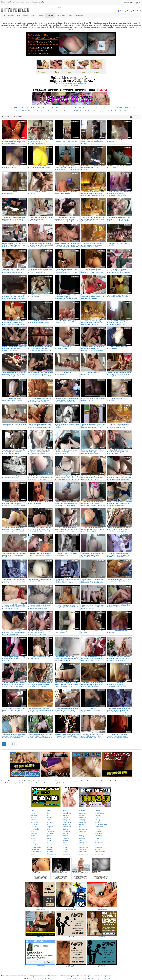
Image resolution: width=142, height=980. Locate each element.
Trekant (95, 168)
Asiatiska (58, 271)
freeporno (98, 831)
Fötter (44, 374)
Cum (45, 142)
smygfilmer (67, 813)
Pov (77, 169)
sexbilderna (35, 815)
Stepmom (6, 247)
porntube (82, 845)
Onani (57, 348)
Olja (87, 221)
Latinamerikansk (38, 633)
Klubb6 (119, 108)
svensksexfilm (100, 852)
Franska (21, 273)
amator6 (98, 811)
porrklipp (50, 836)
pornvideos (83, 843)
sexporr (66, 829)
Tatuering (22, 324)
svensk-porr (51, 831)
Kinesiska (73, 736)
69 (56, 426)
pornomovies (83, 854)
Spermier (32, 273)
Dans (68, 142)
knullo (33, 843)
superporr (66, 824)
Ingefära (125, 557)
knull (33, 831)
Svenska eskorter (98, 108)
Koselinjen (52, 108)
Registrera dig (127, 3)
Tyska (36, 219)
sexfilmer (82, 811)
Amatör (31, 142)
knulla (33, 811)
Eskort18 (124, 108)
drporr (65, 847)
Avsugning (16, 142)
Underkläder (85, 428)
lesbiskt (82, 824)
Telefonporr (68, 108)
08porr (65, 849)
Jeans (97, 555)
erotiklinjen (99, 836)
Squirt (75, 505)
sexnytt (66, 818)
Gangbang (66, 297)
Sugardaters (102, 111)
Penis (94, 195)
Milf (90, 195)
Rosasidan (113, 108)
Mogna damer (120, 111)
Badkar (65, 271)
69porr (50, 847)
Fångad (61, 219)
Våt (76, 607)
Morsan (18, 245)
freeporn (34, 833)
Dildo (13, 659)
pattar (97, 845)
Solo (4, 193)
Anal (63, 168)
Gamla (91, 142)
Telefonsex (34, 108)
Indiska (91, 555)
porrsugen (82, 813)
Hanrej (123, 712)
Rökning (13, 143)
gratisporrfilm (68, 845)
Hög (4, 557)
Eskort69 (25, 111)
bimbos (34, 836)
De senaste (135, 117)
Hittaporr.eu (32, 979)
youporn (98, 838)
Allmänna (118, 531)
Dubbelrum (59, 712)
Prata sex (46, 108)
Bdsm (22, 297)
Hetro (122, 11)
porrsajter (66, 854)
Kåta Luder (18, 111)
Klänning (84, 505)
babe (33, 840)
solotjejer (98, 820)
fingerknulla (83, 829)
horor (49, 811)
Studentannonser (42, 111)
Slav (109, 168)
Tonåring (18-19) (113, 195)
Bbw (4, 684)
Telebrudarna (26, 108)
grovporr (50, 840)
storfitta (66, 811)
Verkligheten (98, 142)
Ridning (126, 452)
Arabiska (58, 142)
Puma (5, 686)
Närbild (72, 245)
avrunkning (51, 845)
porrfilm (34, 818)
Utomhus (17, 221)
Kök (121, 555)
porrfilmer (98, 822)
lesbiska (66, 838)
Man (72, 247)
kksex (65, 843)
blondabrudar (52, 854)
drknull (50, 818)
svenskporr (35, 845)
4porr (49, 820)
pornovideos (83, 847)
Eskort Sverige (88, 108)
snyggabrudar (36, 852)
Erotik (63, 111)
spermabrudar (36, 847)
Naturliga (6, 143)
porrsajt (82, 836)
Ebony (9, 168)
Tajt (98, 738)
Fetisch (128, 273)
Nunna (114, 221)
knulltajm (66, 840)
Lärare (67, 298)
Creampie (85, 273)
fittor (49, 815)
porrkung (50, 833)
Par (35, 168)
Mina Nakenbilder (77, 108)
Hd (9, 245)
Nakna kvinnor (32, 111)
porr (80, 840)
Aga (23, 245)
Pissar (23, 221)
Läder (41, 531)
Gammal (84, 195)
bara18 (97, 849)
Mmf (90, 168)
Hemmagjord (40, 143)
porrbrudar (83, 818)
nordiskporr (35, 824)
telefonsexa (67, 822)
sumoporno (99, 827)
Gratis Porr (69, 111)
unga (49, 829)
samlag (34, 854)
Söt (103, 273)
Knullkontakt (57, 111)
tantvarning (99, 854)
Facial (31, 219)
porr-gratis (83, 822)
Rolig (36, 555)
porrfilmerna (99, 843)
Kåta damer (128, 111)
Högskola (73, 168)
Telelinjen (19, 108)
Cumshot (32, 143)
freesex (50, 849)
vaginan (50, 827)
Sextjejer (106, 108)
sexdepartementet (101, 824)
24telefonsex (99, 813)
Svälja (57, 221)
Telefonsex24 (60, 108)
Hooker (42, 219)
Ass (63, 142)
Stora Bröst (115, 271)
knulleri (34, 827)
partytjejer (35, 822)
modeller (82, 815)
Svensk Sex (84, 111)
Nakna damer (111, 111)
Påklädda (14, 273)
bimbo (33, 838)
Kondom (119, 374)
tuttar (97, 818)
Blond (5, 245)
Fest (48, 219)
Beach (118, 529)
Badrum (71, 271)
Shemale (136, 11)
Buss (23, 142)
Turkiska (74, 142)
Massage (99, 193)
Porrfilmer (91, 111)
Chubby (22, 298)
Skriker (84, 738)
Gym (16, 634)
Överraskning (33, 453)
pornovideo (83, 849)
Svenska (118, 738)
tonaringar (82, 820)
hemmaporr (35, 849)
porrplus (66, 852)
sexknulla (66, 831)
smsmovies (67, 827)
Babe (4, 142)
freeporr (98, 829)
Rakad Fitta (76, 111)
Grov (46, 452)
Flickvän (62, 169)
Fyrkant (72, 712)
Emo (18, 659)
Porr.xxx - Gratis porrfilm (71, 86)
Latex (115, 660)
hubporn (50, 852)
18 (56, 219)
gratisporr (51, 822)
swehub (97, 815)
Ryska (125, 531)
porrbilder (82, 838)
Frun (64, 323)
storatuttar (98, 847)
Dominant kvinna (34, 376)
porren (50, 838)
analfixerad (99, 833)
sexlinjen (66, 815)
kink (80, 833)
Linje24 (13, 108)
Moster (71, 659)
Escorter (51, 111)
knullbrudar (35, 829)
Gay (128, 11)
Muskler (15, 324)
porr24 (65, 836)
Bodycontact (131, 108)
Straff (119, 557)
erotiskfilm (82, 831)
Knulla (96, 111)
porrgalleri (67, 820)
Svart (9, 142)
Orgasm (68, 505)
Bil (62, 400)
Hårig (11, 219)
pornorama (83, 852)
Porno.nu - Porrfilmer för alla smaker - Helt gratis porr (71, 84)
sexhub (66, 833)
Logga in (137, 3)
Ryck (109, 581)
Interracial (67, 273)
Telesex (40, 108)
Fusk (122, 273)
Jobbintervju (99, 426)
